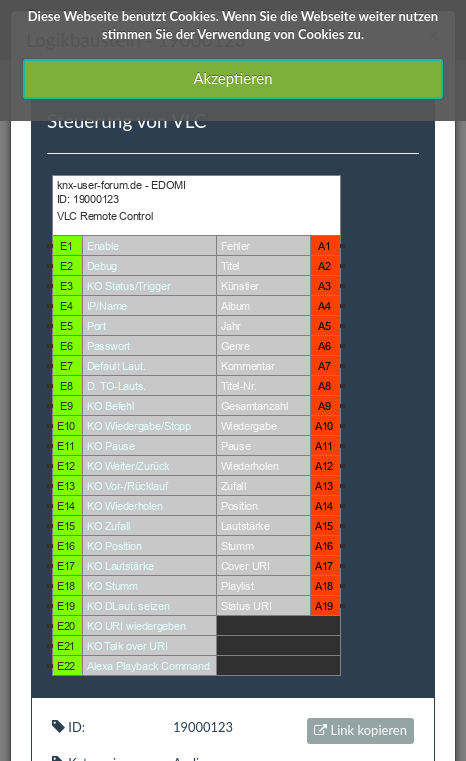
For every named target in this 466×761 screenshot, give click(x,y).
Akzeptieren (232, 78)
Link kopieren (360, 730)
